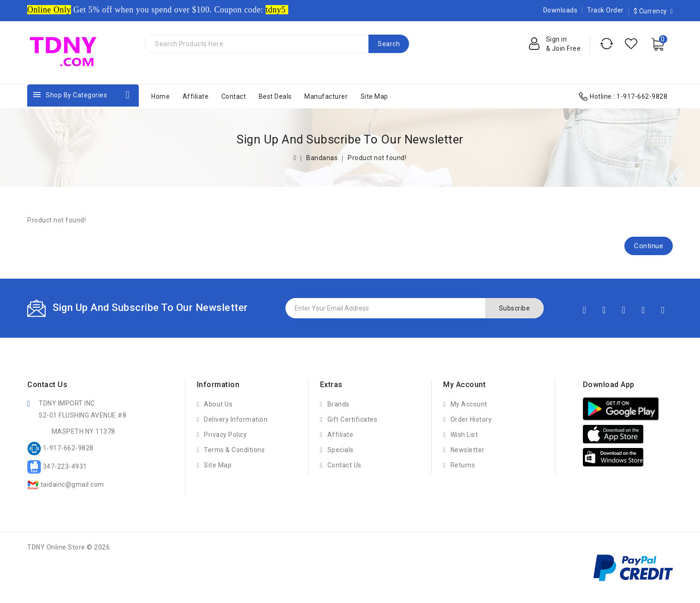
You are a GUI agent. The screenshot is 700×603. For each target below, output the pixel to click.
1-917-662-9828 (642, 96)
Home (160, 96)
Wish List (464, 435)
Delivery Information (236, 419)
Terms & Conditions (234, 450)
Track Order (605, 10)
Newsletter (468, 450)
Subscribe (515, 308)
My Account (469, 404)
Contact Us (344, 465)
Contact (234, 96)
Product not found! (377, 158)
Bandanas (322, 158)
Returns (463, 465)
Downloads (561, 10)
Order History (471, 419)
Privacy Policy (225, 435)
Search (389, 44)
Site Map (374, 96)
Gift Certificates (353, 419)
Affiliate (196, 96)
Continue (649, 246)
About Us (218, 404)
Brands (338, 404)
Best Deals (275, 96)
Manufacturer (326, 96)
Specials (341, 450)
